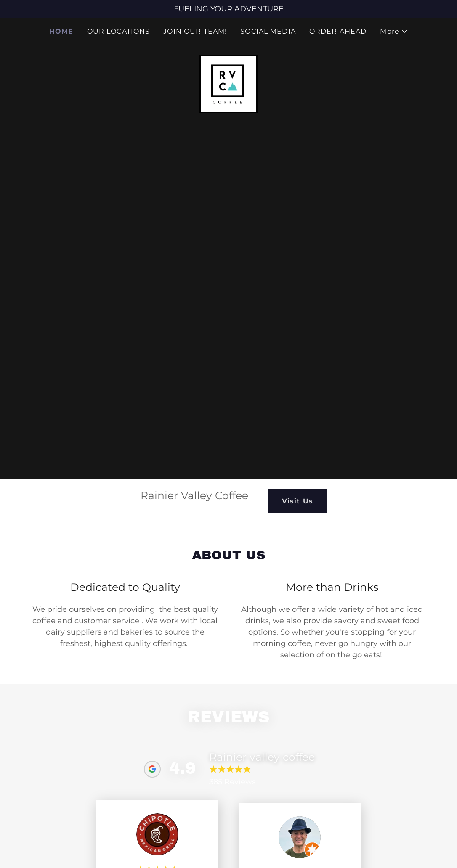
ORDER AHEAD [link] (338, 31)
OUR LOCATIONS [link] (119, 31)
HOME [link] (61, 31)
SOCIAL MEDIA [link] (268, 31)
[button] (394, 32)
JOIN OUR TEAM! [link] (195, 31)
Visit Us (298, 501)
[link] (228, 84)
